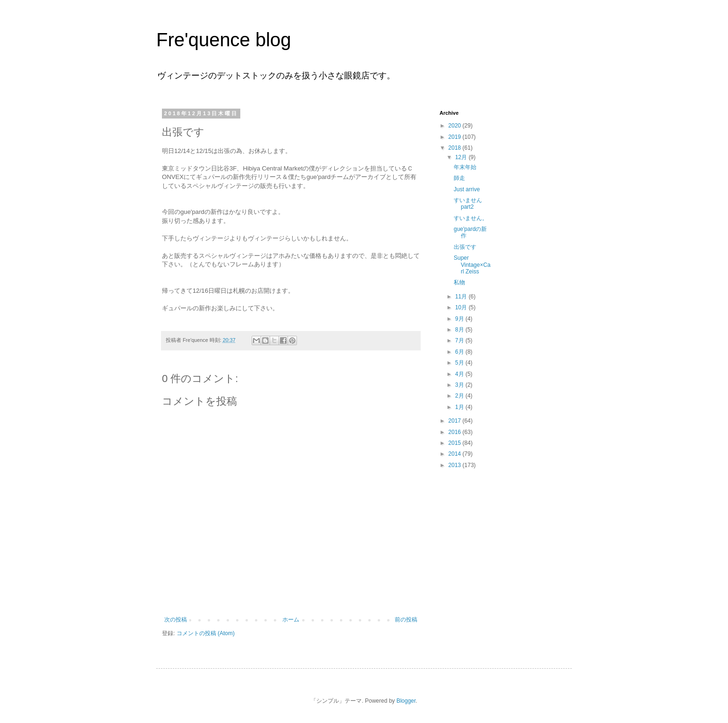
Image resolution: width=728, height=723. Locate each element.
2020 (456, 126)
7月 (460, 340)
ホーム (291, 620)
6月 (460, 352)
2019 (456, 137)
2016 (456, 432)
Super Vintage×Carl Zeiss (472, 265)
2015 (456, 443)
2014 (456, 454)
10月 (462, 307)
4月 (460, 374)
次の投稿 (176, 620)
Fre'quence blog (224, 40)
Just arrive (467, 189)
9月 (460, 319)
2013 (456, 465)
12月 (462, 157)
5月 (460, 363)
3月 (460, 385)
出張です (465, 247)
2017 (456, 421)
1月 (460, 407)
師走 (459, 178)
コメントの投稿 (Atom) (206, 633)
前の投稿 (406, 620)
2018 (456, 148)
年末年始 (465, 167)
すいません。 (471, 218)
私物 (459, 282)
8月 (460, 330)
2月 (460, 396)
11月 (462, 297)
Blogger (406, 701)
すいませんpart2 (468, 204)
